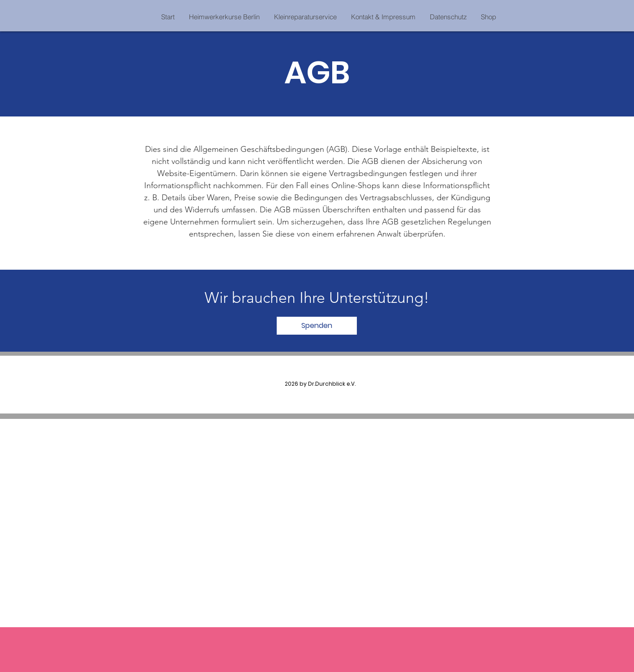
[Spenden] (317, 326)
